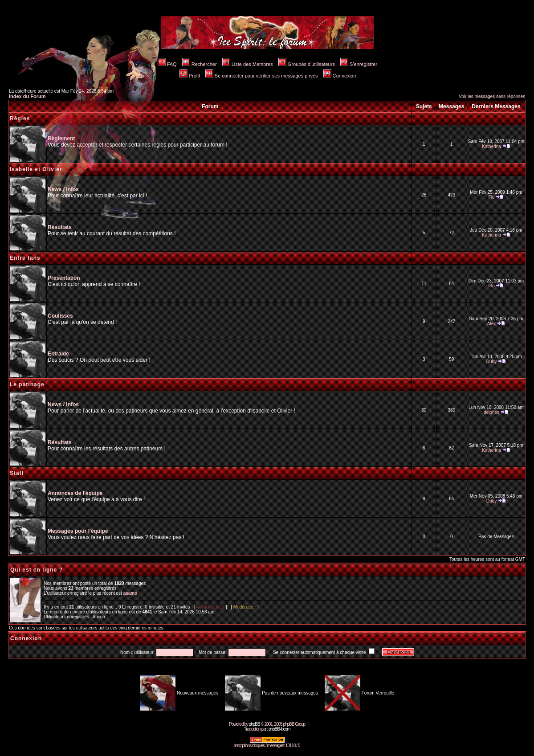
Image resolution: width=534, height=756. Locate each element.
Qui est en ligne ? (37, 570)
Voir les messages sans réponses (492, 96)
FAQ (167, 64)
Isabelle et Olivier (36, 169)
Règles (20, 119)
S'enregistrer (359, 64)
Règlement (61, 139)
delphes (491, 412)
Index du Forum (27, 96)
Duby (491, 362)
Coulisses (60, 316)
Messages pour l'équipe (78, 531)
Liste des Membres (248, 64)
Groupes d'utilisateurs (307, 64)
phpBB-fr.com (279, 729)
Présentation (64, 278)
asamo (130, 593)
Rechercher (200, 64)
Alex (491, 324)
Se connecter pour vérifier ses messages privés (262, 76)
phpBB (255, 724)
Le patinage (27, 384)
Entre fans (25, 258)
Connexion (340, 76)
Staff (17, 473)
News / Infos (63, 189)
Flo (492, 197)
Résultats (60, 227)
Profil (190, 76)
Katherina (491, 146)
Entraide (58, 354)
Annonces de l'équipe (75, 493)
